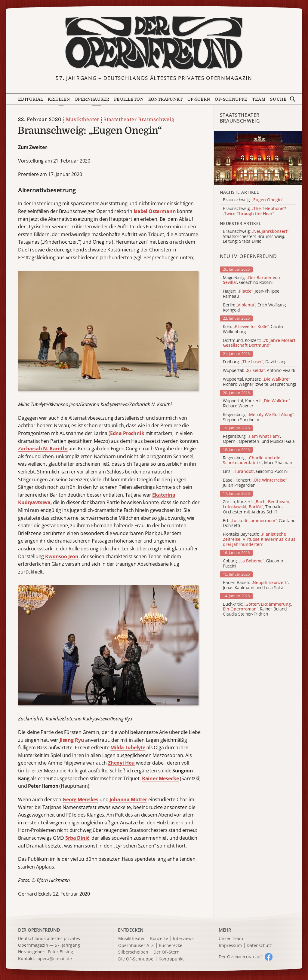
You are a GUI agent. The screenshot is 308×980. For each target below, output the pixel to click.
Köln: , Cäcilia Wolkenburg (253, 329)
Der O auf (240, 957)
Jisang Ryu (72, 740)
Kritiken (59, 99)
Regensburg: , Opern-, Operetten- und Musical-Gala (259, 439)
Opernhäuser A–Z (136, 946)
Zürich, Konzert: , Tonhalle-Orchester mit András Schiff (257, 507)
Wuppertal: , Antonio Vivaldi (259, 371)
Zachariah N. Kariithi (43, 449)
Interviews (183, 939)
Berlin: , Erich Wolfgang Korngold (254, 308)
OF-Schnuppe (231, 99)
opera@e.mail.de (55, 959)
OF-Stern (199, 99)
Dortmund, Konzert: (259, 343)
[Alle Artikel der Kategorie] (258, 158)
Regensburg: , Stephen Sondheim (259, 417)
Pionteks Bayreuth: (259, 539)
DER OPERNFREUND (39, 930)
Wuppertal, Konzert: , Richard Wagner (257, 403)
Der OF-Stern (166, 952)
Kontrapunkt (165, 99)
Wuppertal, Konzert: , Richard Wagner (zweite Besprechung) (259, 382)
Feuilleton (129, 99)
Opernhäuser (92, 99)
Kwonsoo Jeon (62, 556)
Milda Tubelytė (128, 747)
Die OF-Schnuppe (136, 959)
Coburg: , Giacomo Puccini (253, 564)
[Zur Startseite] (154, 43)
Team (259, 99)
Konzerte (159, 939)
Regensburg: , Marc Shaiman (257, 461)
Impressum (230, 946)
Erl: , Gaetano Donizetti (259, 523)
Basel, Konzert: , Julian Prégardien (255, 483)
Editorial (31, 99)
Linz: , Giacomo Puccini (255, 472)
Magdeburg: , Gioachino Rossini (251, 280)
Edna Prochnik (127, 433)
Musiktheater (83, 120)
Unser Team (231, 938)
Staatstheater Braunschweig (139, 120)
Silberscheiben (133, 952)
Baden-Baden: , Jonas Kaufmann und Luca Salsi (256, 585)
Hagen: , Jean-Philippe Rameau (251, 294)
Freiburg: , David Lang (255, 362)
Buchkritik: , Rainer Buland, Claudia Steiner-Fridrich (257, 609)
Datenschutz (259, 946)
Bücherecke (171, 946)
